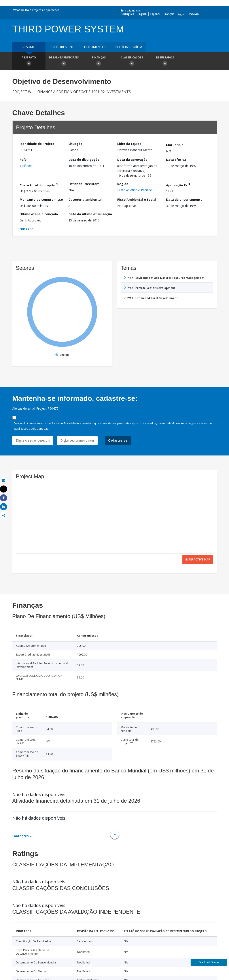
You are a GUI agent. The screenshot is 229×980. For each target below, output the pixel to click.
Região (123, 184)
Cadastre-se (118, 440)
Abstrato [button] (29, 62)
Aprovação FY (178, 185)
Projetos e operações (46, 10)
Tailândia (26, 166)
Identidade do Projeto (37, 144)
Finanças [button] (99, 62)
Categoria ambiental (85, 200)
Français (169, 14)
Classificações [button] (132, 62)
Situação (75, 144)
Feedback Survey (209, 962)
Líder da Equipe (129, 144)
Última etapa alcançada (39, 214)
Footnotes (21, 836)
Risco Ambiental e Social (137, 200)
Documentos (95, 47)
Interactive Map (198, 559)
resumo (29, 47)
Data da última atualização (90, 214)
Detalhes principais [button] (64, 62)
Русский (194, 14)
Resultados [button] (165, 62)
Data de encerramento (184, 200)
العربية (182, 14)
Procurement (62, 47)
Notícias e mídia (129, 47)
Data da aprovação (132, 160)
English (142, 14)
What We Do (21, 10)
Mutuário (175, 144)
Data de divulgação (84, 160)
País (23, 160)
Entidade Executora (84, 184)
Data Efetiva (176, 160)
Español (155, 14)
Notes (25, 229)
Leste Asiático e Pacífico (135, 190)
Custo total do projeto (39, 185)
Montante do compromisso (41, 200)
